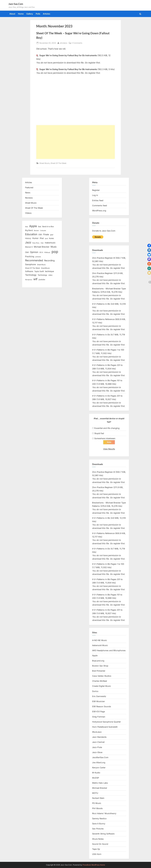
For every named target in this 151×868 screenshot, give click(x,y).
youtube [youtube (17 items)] (42, 279)
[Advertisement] (75, 142)
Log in (95, 195)
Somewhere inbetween (105, 438)
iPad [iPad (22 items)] (42, 238)
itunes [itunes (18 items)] (51, 238)
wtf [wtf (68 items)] (35, 279)
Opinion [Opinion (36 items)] (34, 252)
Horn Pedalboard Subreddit (105, 727)
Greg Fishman (99, 717)
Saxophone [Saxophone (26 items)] (31, 264)
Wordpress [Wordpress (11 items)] (29, 280)
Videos (28, 213)
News (28, 193)
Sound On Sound (100, 844)
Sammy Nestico (99, 818)
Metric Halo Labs (100, 783)
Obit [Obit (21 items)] (27, 252)
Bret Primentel (99, 671)
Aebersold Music (100, 645)
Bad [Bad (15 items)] (40, 227)
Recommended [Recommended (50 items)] (34, 260)
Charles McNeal (100, 681)
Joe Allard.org (99, 763)
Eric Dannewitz (99, 696)
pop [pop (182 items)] (55, 252)
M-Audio (96, 773)
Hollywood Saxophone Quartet (106, 722)
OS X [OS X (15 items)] (41, 252)
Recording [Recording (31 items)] (49, 260)
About (12, 14)
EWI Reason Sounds (102, 707)
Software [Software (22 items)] (29, 271)
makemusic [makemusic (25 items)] (50, 243)
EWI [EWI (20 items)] (40, 235)
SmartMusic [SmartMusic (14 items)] (45, 268)
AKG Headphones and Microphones (109, 651)
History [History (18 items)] (28, 238)
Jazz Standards (99, 737)
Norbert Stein (98, 798)
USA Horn (97, 854)
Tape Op (96, 849)
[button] (149, 246)
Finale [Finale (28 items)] (46, 234)
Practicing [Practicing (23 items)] (30, 257)
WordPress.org (99, 211)
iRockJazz (97, 732)
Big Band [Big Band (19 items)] (29, 230)
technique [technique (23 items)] (49, 271)
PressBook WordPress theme (94, 865)
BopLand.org (98, 661)
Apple (95, 656)
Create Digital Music (102, 686)
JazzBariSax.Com (100, 757)
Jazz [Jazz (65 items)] (28, 242)
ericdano (64, 43)
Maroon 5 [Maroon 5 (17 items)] (29, 247)
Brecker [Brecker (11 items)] (36, 230)
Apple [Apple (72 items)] (33, 226)
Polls (38, 14)
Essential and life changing (107, 428)
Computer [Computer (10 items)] (43, 231)
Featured (29, 188)
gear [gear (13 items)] (52, 235)
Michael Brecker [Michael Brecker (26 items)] (42, 247)
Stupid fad (99, 433)
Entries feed (98, 200)
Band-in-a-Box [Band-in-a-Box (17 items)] (48, 226)
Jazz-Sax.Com (16, 4)
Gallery (30, 14)
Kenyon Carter (99, 768)
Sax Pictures (98, 829)
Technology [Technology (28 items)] (31, 275)
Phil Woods (97, 808)
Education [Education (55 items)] (31, 234)
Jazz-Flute (97, 747)
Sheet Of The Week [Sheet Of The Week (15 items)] (32, 268)
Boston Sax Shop (100, 666)
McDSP (96, 778)
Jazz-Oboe (97, 752)
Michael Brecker (100, 788)
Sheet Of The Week (58, 163)
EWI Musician (99, 701)
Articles (47, 14)
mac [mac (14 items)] (42, 243)
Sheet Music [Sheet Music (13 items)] (41, 265)
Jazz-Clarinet (98, 742)
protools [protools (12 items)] (38, 257)
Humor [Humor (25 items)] (35, 238)
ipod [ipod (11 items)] (46, 238)
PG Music (97, 803)
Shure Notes (98, 839)
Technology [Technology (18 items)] (42, 275)
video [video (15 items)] (50, 275)
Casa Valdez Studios (102, 676)
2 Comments (77, 43)
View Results (109, 449)
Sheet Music (45, 163)
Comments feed (100, 205)
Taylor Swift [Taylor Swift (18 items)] (39, 271)
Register (96, 190)
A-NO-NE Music (100, 640)
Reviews (29, 198)
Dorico (95, 691)
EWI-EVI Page (99, 712)
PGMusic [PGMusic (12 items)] (47, 252)
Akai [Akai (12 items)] (27, 227)
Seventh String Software (103, 834)
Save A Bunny (99, 824)
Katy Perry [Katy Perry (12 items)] (36, 243)
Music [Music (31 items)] (54, 247)
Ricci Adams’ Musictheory (104, 813)
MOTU (95, 793)
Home (21, 14)
